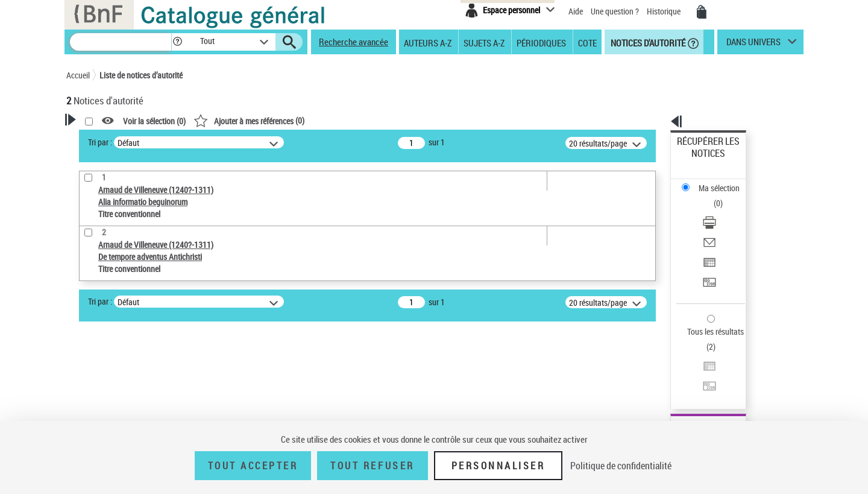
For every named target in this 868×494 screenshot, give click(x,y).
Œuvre (94, 336)
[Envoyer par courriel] (725, 196)
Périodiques (541, 42)
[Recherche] (121, 42)
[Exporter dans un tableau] (725, 211)
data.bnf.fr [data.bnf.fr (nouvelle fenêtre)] (669, 369)
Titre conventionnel (122, 354)
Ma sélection (700, 160)
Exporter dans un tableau (721, 210)
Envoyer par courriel (712, 196)
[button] (177, 42)
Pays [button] (87, 412)
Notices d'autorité (647, 42)
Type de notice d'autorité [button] (124, 317)
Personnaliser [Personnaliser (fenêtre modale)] (498, 466)
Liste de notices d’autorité (141, 75)
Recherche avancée (354, 42)
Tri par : (255, 142)
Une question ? (615, 11)
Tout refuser (372, 466)
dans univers (753, 45)
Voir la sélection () (309, 121)
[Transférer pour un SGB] (725, 225)
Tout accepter (253, 466)
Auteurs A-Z (428, 42)
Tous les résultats (708, 258)
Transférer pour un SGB (718, 225)
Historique (665, 11)
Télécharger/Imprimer (715, 181)
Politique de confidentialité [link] (621, 466)
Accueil (78, 75)
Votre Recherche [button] (116, 140)
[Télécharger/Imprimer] (725, 182)
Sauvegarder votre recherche (142, 271)
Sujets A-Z (484, 42)
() (404, 120)
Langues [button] (94, 392)
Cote (587, 42)
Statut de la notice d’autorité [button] (131, 372)
